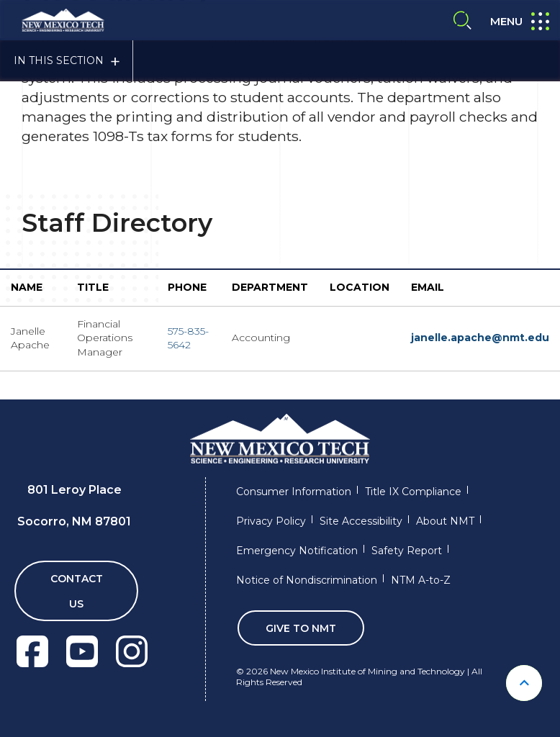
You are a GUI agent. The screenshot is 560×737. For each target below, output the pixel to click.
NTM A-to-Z (421, 580)
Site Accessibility (361, 521)
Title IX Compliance (413, 492)
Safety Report (407, 551)
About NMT (445, 521)
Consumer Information (294, 492)
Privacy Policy (271, 521)
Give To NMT (301, 628)
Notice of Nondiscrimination (307, 580)
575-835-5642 (188, 338)
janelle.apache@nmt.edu (480, 338)
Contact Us (77, 591)
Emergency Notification (297, 551)
